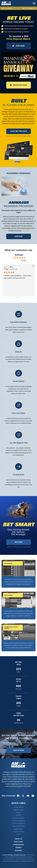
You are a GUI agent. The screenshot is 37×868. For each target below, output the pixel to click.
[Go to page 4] (22, 297)
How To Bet (18, 842)
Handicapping (18, 845)
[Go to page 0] (15, 297)
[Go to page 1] (17, 297)
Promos (18, 848)
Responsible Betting (12, 786)
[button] (34, 3)
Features (18, 851)
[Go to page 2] (19, 297)
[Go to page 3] (20, 297)
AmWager (19, 255)
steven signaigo (15, 267)
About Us (18, 839)
